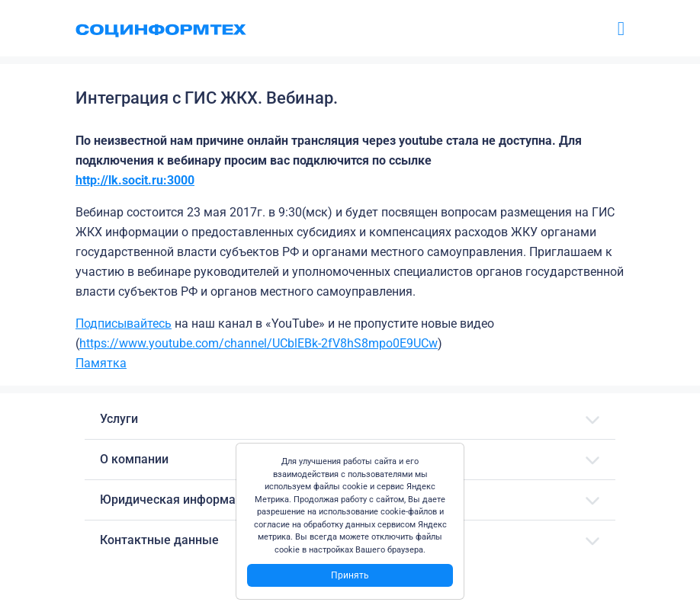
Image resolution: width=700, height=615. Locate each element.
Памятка (101, 363)
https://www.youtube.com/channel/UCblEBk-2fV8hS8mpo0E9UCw (258, 343)
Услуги (119, 419)
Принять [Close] (350, 575)
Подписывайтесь (124, 324)
